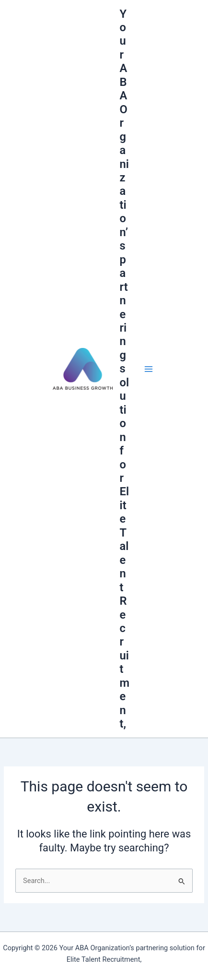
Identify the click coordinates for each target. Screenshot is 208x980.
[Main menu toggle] (149, 369)
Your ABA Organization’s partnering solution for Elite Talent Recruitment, (125, 369)
